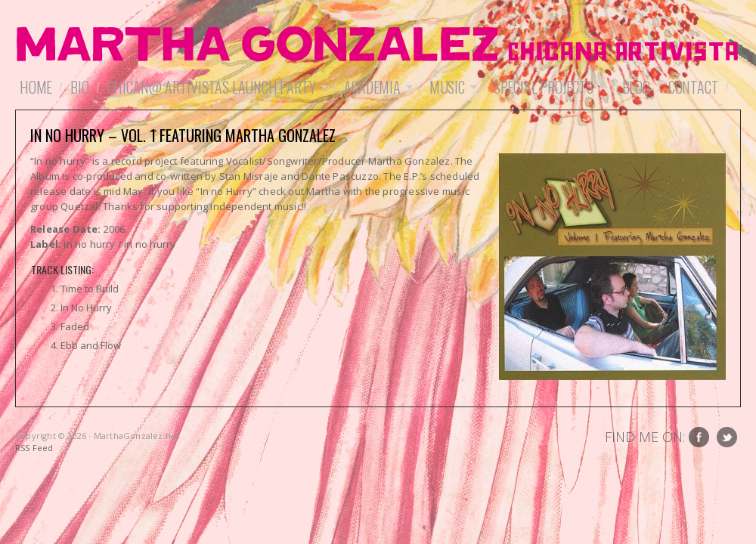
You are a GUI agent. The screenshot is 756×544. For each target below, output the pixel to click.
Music (451, 87)
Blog (636, 87)
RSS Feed (34, 448)
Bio (79, 87)
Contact (694, 87)
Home (36, 87)
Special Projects (547, 87)
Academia (376, 87)
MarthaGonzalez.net (378, 45)
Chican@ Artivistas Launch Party (215, 87)
